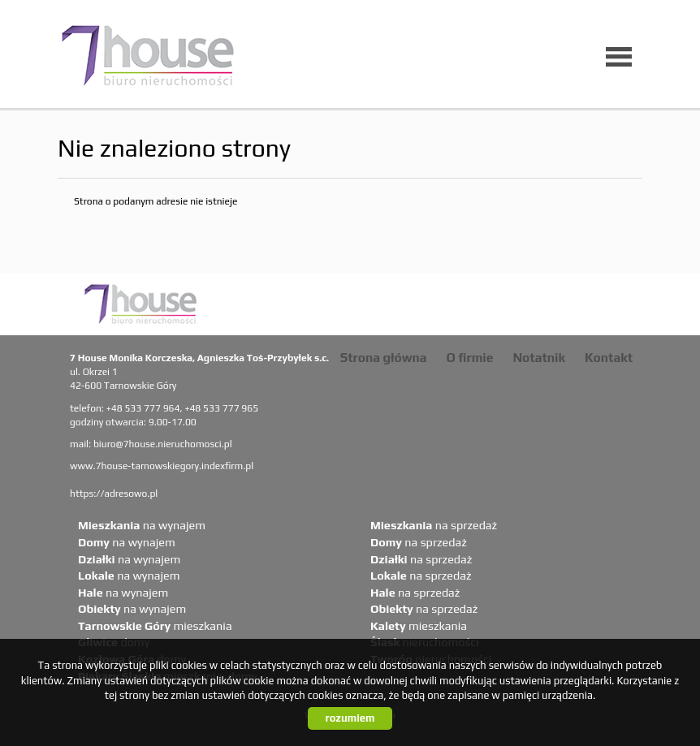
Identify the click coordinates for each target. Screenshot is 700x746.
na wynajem (142, 525)
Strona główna (384, 357)
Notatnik (539, 357)
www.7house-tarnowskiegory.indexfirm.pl (162, 466)
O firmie (470, 357)
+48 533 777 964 (143, 408)
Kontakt (609, 357)
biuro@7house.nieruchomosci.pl (163, 444)
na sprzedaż (434, 525)
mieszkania (155, 626)
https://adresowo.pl (114, 494)
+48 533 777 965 (221, 408)
